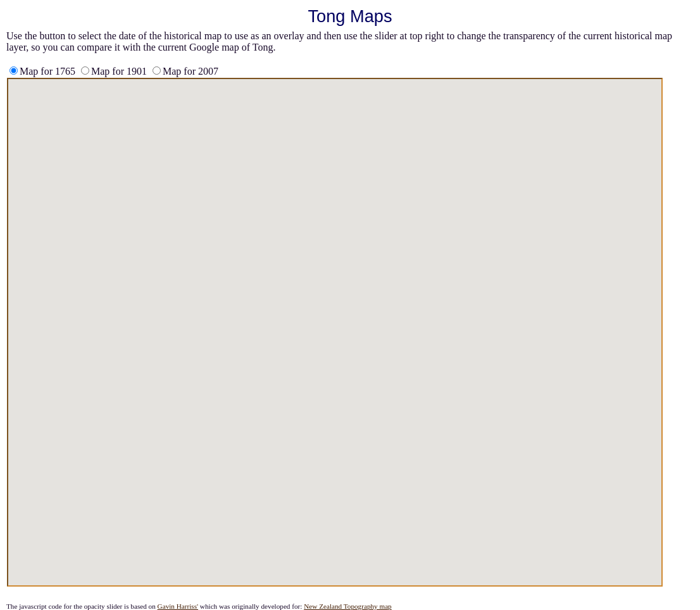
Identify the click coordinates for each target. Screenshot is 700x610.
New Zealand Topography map (348, 606)
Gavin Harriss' (178, 606)
